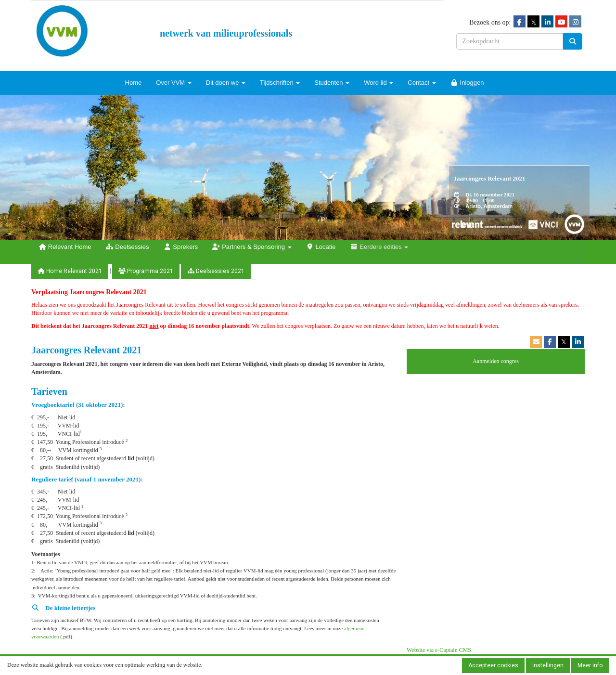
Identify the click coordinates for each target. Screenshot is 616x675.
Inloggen (467, 83)
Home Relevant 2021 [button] (70, 271)
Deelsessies (127, 247)
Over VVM (174, 83)
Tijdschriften (280, 83)
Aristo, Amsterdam (489, 206)
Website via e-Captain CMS (439, 650)
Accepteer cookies (493, 665)
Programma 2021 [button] (146, 271)
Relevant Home (65, 247)
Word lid (379, 83)
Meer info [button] (590, 665)
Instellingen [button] (548, 665)
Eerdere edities (379, 247)
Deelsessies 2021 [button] (216, 271)
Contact (422, 83)
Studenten (332, 83)
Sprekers (180, 247)
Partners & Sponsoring (252, 247)
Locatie (321, 247)
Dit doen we (226, 83)
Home (134, 83)
